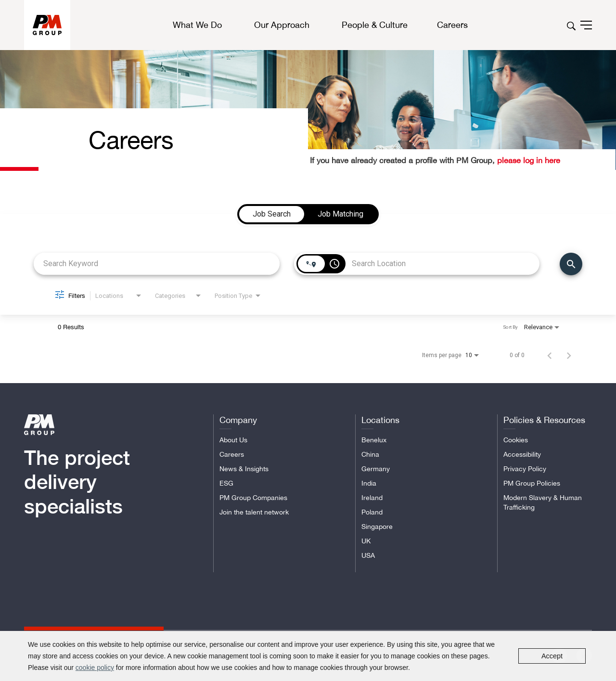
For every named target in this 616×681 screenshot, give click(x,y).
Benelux (374, 440)
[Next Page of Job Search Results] (569, 355)
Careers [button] (452, 25)
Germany (376, 469)
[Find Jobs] (571, 264)
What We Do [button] (197, 25)
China (370, 454)
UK (366, 541)
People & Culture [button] (375, 25)
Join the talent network (254, 512)
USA (368, 555)
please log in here (527, 160)
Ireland (372, 498)
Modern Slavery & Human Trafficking (543, 502)
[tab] (272, 214)
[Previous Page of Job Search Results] (550, 355)
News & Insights (244, 469)
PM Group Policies (532, 483)
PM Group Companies (253, 498)
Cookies (516, 440)
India (369, 483)
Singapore (377, 527)
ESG (226, 483)
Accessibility (522, 454)
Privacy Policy (525, 469)
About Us (233, 440)
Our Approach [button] (282, 25)
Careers (232, 454)
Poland (372, 512)
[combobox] (157, 263)
